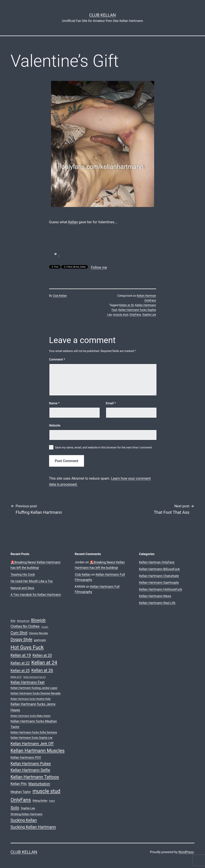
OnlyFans (135, 315)
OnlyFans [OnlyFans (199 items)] (21, 800)
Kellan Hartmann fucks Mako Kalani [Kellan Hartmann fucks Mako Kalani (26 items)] (31, 716)
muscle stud (121, 315)
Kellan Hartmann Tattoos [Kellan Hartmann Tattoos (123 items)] (35, 777)
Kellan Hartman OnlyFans (157, 562)
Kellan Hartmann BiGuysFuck (159, 569)
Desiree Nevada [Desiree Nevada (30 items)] (38, 633)
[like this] (56, 254)
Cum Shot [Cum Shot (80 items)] (19, 633)
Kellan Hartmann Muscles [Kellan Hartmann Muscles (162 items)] (38, 751)
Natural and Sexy (22, 588)
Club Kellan (103, 15)
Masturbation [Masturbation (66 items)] (39, 784)
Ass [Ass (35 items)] (13, 621)
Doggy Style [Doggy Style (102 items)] (21, 639)
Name (54, 403)
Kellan (73, 222)
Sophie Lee (149, 315)
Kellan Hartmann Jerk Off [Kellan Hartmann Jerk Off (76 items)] (32, 744)
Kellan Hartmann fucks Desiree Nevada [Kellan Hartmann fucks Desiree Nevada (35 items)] (36, 693)
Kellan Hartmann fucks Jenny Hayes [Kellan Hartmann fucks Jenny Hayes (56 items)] (33, 707)
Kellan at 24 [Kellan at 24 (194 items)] (44, 663)
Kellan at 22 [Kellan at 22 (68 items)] (20, 663)
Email (111, 403)
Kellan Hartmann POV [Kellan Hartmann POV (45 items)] (26, 757)
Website (55, 425)
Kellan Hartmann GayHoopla (159, 582)
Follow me (99, 267)
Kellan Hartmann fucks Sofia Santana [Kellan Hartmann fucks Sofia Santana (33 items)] (34, 732)
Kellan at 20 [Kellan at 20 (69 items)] (42, 655)
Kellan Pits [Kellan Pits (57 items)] (19, 784)
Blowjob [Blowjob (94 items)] (38, 620)
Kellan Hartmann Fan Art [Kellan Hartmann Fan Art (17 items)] (34, 677)
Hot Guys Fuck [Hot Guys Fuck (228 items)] (27, 647)
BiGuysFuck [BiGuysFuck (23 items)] (23, 621)
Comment (57, 359)
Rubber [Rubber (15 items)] (52, 801)
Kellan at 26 (127, 305)
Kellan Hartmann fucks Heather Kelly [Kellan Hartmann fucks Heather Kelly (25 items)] (31, 699)
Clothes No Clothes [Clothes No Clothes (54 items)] (25, 626)
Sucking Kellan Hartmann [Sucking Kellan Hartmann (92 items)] (33, 827)
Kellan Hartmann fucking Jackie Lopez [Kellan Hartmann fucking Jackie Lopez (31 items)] (34, 688)
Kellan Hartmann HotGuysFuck (161, 589)
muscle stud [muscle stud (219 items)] (46, 791)
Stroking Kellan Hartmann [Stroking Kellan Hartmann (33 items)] (26, 814)
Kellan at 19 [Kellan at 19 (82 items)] (21, 655)
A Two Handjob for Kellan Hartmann (36, 595)
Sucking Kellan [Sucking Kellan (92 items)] (24, 820)
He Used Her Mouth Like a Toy (32, 581)
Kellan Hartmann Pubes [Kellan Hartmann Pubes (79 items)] (31, 764)
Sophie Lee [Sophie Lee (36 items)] (28, 808)
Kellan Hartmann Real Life (157, 603)
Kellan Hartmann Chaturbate (159, 576)
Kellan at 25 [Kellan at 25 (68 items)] (20, 670)
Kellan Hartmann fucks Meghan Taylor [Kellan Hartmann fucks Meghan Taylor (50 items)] (34, 724)
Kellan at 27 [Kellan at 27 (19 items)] (16, 677)
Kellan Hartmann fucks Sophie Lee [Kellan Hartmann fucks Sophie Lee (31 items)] (31, 738)
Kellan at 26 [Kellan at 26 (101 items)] (42, 670)
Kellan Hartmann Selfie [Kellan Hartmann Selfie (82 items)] (30, 770)
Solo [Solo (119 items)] (15, 808)
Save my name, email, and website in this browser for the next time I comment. (104, 447)
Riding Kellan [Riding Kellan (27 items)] (40, 801)
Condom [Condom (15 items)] (45, 627)
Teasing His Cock (23, 574)
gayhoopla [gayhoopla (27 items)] (40, 640)
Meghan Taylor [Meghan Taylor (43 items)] (21, 792)
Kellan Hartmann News (155, 596)
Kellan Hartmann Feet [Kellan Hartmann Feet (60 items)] (28, 682)
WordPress (186, 852)
